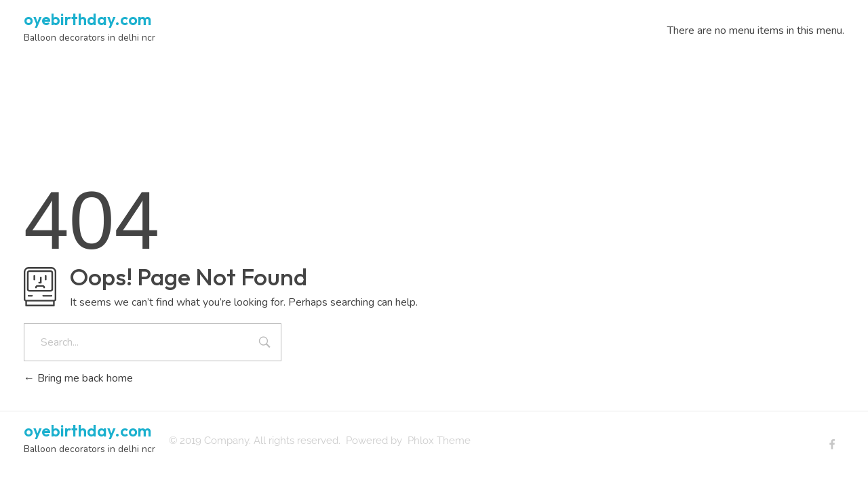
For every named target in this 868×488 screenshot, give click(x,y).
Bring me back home (78, 378)
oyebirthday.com (87, 19)
